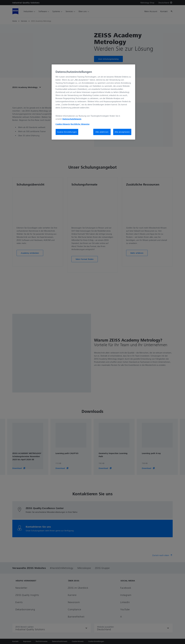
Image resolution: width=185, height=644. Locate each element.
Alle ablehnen (102, 132)
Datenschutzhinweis (72, 119)
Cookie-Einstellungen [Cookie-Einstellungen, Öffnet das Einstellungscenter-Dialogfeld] (67, 132)
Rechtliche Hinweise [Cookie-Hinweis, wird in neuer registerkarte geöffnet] (80, 124)
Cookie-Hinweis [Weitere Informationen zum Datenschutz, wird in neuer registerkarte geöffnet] (63, 124)
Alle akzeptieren (122, 132)
